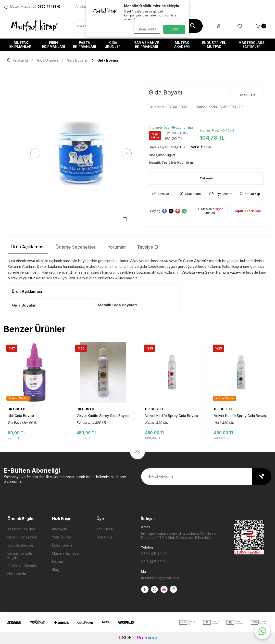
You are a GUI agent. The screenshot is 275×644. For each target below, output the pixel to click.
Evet (174, 29)
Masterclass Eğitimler (252, 45)
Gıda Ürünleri (113, 45)
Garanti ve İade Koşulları (20, 555)
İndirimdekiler (63, 545)
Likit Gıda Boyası (21, 416)
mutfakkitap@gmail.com (160, 578)
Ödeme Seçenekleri (76, 247)
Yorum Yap (250, 194)
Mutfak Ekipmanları (21, 45)
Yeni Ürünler (62, 537)
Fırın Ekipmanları (53, 45)
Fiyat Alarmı (221, 194)
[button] (37, 153)
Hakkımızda (17, 574)
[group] (81, 154)
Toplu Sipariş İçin (247, 211)
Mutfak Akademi (182, 45)
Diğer (219, 209)
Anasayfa (18, 60)
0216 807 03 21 (153, 562)
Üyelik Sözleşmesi (22, 537)
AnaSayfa (82, 7)
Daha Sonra (146, 29)
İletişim (57, 561)
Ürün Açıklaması (28, 247)
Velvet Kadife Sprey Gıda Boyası (103, 416)
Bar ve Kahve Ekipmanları (147, 45)
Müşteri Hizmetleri (66, 553)
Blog (56, 570)
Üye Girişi (104, 537)
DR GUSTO (247, 95)
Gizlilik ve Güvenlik (22, 566)
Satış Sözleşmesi (21, 545)
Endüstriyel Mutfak (214, 45)
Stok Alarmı (191, 194)
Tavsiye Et (162, 194)
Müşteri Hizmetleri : (32, 7)
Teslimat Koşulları (21, 529)
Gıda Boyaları (78, 60)
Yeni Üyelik (106, 529)
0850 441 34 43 (154, 554)
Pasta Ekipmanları (85, 45)
